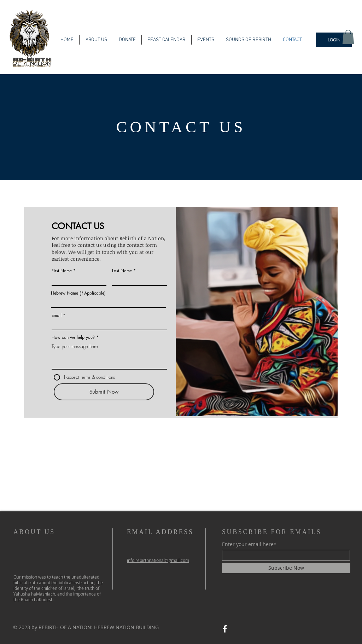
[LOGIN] (334, 40)
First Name (62, 271)
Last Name (122, 271)
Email (57, 315)
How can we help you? (73, 337)
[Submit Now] (104, 392)
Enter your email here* (249, 544)
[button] (348, 37)
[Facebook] (225, 629)
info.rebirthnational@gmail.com (158, 560)
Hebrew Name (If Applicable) (78, 293)
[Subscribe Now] (286, 568)
